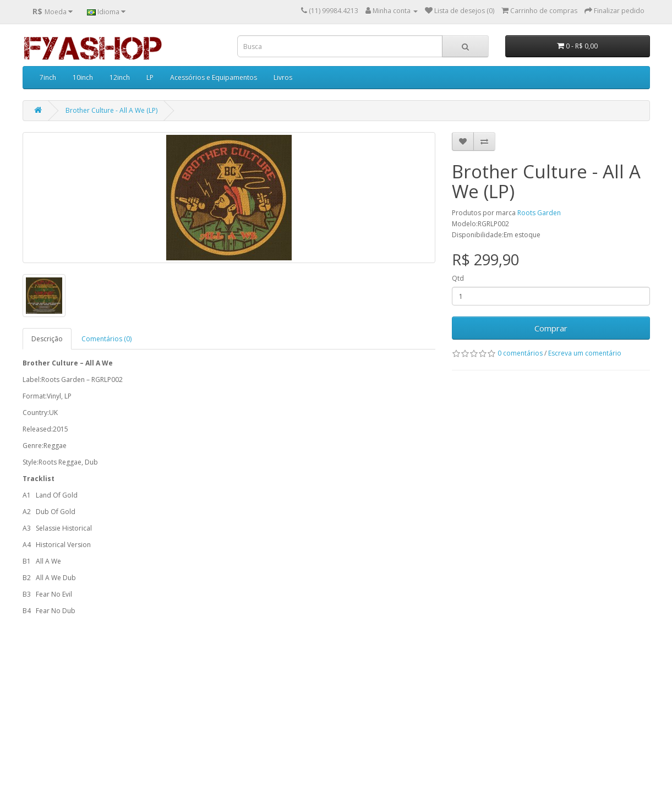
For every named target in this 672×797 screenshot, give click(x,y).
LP (150, 77)
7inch (48, 77)
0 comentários (520, 353)
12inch (120, 77)
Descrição (47, 339)
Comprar (551, 328)
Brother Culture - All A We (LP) (111, 110)
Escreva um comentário (585, 353)
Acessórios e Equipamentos (214, 77)
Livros (283, 77)
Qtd (458, 278)
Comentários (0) (106, 339)
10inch (83, 77)
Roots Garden (539, 213)
